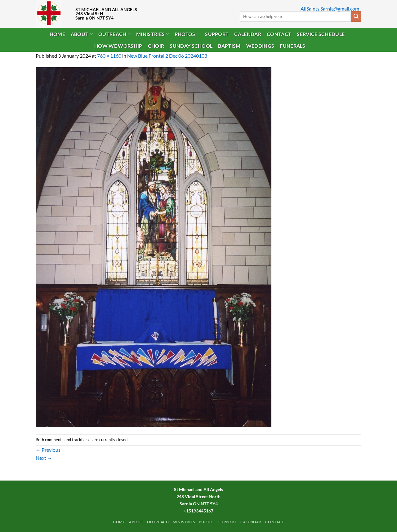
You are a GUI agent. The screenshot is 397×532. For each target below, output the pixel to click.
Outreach (114, 34)
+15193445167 (198, 511)
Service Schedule (321, 34)
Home (57, 34)
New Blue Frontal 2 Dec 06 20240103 (167, 56)
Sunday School (191, 46)
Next (44, 458)
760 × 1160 (109, 56)
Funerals (293, 46)
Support (217, 34)
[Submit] (356, 16)
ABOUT (82, 34)
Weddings (260, 46)
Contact (279, 34)
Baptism (229, 46)
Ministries (153, 34)
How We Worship (118, 46)
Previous (48, 450)
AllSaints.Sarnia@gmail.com (330, 9)
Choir (156, 46)
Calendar (248, 34)
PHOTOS (187, 34)
